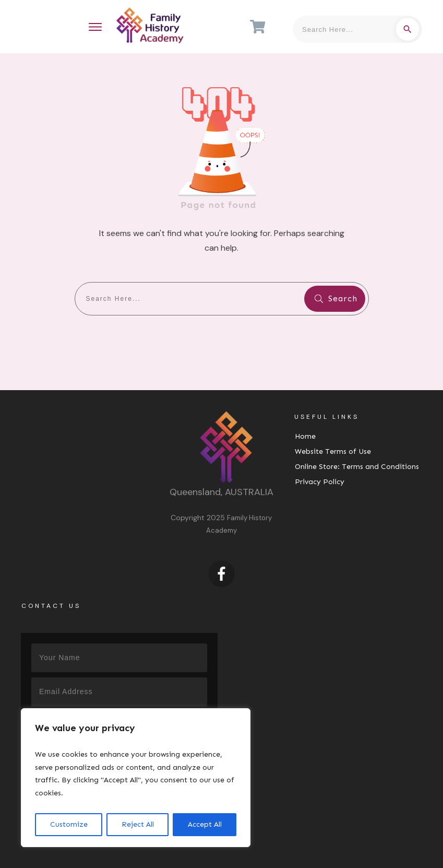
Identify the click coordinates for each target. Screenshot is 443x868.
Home (305, 436)
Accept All (205, 824)
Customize (69, 824)
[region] (136, 778)
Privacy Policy (320, 482)
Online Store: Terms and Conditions (357, 467)
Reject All (138, 824)
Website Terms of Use (333, 451)
